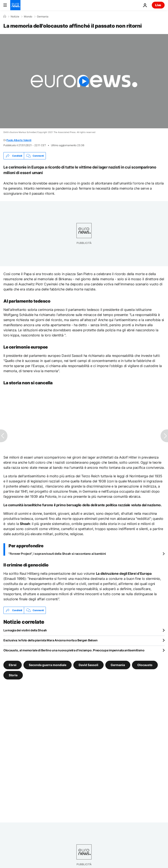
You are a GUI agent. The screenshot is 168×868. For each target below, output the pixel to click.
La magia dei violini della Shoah (25, 630)
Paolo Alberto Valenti (19, 140)
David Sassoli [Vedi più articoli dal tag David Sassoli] (88, 665)
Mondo (28, 17)
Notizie (15, 17)
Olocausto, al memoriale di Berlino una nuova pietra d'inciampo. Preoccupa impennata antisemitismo (74, 650)
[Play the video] (84, 81)
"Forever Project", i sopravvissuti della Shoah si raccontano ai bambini (57, 554)
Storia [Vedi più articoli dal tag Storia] (13, 675)
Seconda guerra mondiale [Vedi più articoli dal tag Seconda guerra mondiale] (48, 665)
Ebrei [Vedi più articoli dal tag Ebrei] (13, 665)
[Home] (5, 16)
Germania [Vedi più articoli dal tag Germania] (118, 665)
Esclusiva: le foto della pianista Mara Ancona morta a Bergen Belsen (50, 640)
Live (158, 5)
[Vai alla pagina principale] (15, 5)
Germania (43, 17)
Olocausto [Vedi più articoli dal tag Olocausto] (145, 665)
